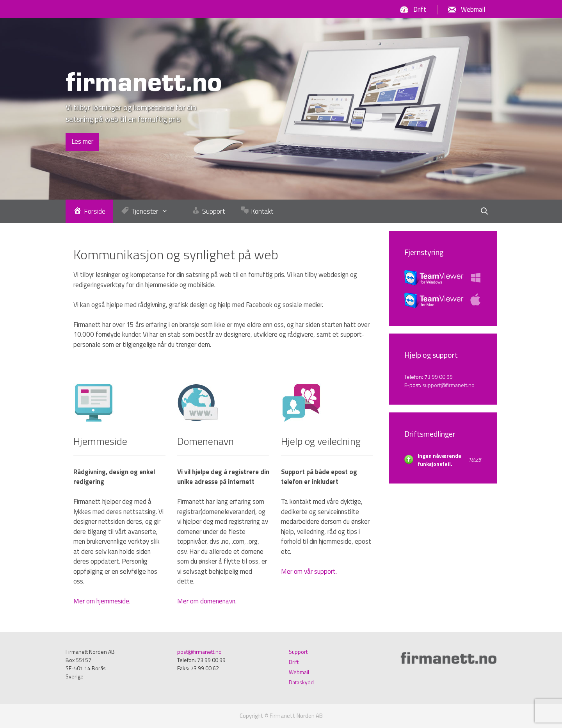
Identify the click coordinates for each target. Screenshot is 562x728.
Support (298, 652)
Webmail (473, 9)
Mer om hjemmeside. (102, 601)
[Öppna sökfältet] (484, 211)
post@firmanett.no (199, 652)
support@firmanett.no (448, 385)
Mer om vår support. (309, 571)
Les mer (82, 141)
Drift (420, 9)
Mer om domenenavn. (207, 601)
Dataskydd (301, 682)
